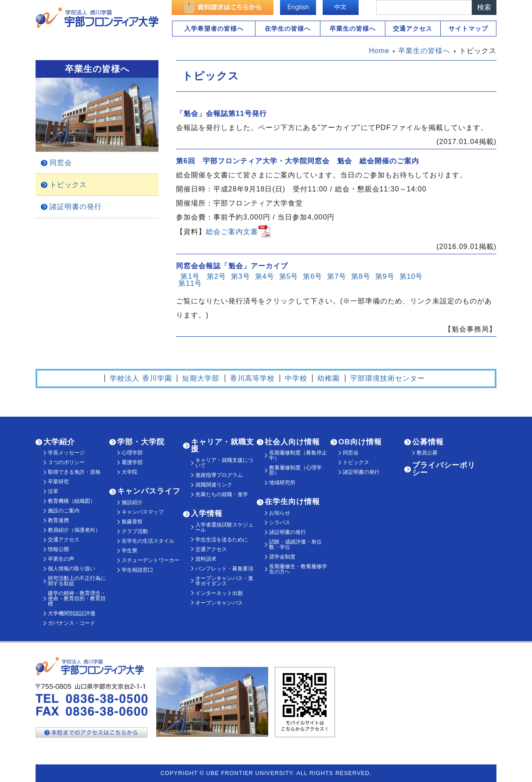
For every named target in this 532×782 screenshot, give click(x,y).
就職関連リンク (214, 485)
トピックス (68, 185)
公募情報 (428, 442)
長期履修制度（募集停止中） (298, 455)
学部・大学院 (141, 442)
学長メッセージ (66, 453)
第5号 (289, 276)
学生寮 (129, 551)
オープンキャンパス (219, 603)
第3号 (241, 276)
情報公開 (58, 549)
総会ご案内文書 (232, 231)
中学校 (296, 378)
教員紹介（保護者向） (74, 530)
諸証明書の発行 (76, 207)
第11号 (190, 283)
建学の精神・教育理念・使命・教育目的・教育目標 (77, 598)
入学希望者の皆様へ (214, 29)
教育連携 (58, 520)
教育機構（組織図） (72, 501)
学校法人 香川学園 (141, 378)
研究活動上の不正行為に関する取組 (77, 581)
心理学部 (132, 453)
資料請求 (206, 559)
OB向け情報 (360, 442)
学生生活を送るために (222, 540)
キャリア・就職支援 (223, 446)
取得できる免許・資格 (74, 472)
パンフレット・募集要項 (224, 569)
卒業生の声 (61, 559)
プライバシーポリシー (444, 469)
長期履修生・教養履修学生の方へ (298, 569)
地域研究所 (282, 483)
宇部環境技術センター (388, 378)
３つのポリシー (66, 462)
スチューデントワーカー (151, 560)
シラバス (280, 523)
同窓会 (61, 163)
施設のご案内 (64, 511)
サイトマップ (468, 29)
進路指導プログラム (219, 475)
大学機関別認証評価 (72, 613)
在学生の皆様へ (288, 29)
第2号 (216, 276)
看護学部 (132, 462)
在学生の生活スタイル (148, 541)
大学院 (129, 472)
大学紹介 (59, 442)
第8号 (361, 276)
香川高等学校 (252, 378)
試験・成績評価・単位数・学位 (295, 544)
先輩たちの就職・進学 (222, 494)
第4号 (265, 276)
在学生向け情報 (292, 502)
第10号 (411, 276)
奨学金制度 (282, 557)
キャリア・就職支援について (224, 463)
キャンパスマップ (143, 512)
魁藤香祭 (132, 522)
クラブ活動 (135, 531)
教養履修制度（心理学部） (295, 470)
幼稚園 (329, 378)
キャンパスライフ (149, 491)
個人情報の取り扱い (72, 569)
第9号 (385, 276)
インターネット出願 (219, 593)
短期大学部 (201, 378)
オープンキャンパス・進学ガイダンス (224, 581)
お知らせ (280, 513)
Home (379, 51)
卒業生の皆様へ (353, 29)
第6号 (313, 276)
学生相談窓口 (137, 570)
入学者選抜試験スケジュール (224, 527)
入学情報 (207, 514)
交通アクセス (413, 29)
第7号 (337, 276)
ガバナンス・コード (72, 623)
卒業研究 (58, 482)
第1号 (190, 276)
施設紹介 (132, 502)
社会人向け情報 (292, 442)
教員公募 (427, 453)
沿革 (53, 491)
